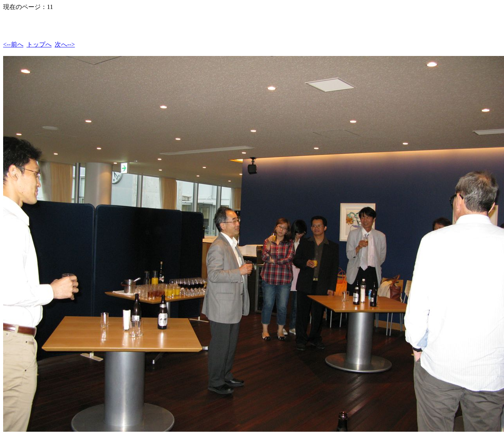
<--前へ (13, 44)
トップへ (39, 44)
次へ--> (65, 44)
